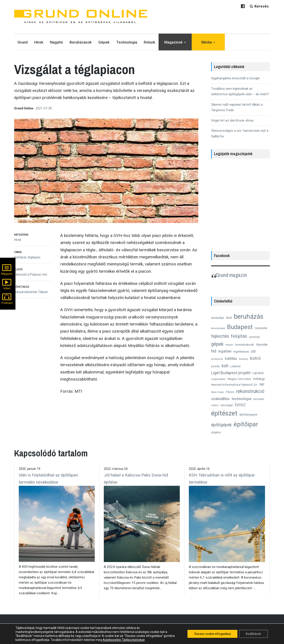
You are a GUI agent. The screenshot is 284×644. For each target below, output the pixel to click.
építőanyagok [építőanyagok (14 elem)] (248, 414)
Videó (7, 288)
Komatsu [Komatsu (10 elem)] (244, 359)
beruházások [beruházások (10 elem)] (218, 328)
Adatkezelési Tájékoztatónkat (124, 640)
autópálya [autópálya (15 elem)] (218, 318)
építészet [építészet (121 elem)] (224, 413)
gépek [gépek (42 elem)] (217, 344)
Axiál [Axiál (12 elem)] (229, 318)
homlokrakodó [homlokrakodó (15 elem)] (245, 345)
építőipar (20, 257)
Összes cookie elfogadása (212, 634)
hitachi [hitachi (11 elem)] (229, 345)
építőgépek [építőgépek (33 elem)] (221, 425)
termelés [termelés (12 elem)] (259, 399)
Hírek (39, 42)
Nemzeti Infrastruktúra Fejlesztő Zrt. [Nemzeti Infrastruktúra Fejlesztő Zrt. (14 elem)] (234, 385)
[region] (240, 202)
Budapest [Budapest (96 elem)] (240, 327)
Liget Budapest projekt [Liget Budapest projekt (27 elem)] (231, 373)
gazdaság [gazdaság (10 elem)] (254, 337)
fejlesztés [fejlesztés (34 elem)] (220, 336)
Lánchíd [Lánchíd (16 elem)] (258, 373)
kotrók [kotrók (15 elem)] (215, 366)
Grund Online (24, 108)
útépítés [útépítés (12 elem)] (216, 433)
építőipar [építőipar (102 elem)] (246, 424)
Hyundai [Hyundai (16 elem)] (262, 345)
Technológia (127, 42)
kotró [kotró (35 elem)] (256, 358)
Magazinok (173, 42)
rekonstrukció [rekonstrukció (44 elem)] (250, 391)
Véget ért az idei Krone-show (232, 120)
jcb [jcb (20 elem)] (254, 351)
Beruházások (81, 42)
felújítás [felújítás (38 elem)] (239, 336)
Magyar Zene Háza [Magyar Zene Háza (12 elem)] (239, 379)
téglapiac (34, 257)
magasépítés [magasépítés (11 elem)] (218, 379)
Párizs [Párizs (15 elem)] (230, 392)
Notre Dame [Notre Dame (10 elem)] (218, 392)
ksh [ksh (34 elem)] (225, 366)
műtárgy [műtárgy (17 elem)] (259, 379)
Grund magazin (231, 275)
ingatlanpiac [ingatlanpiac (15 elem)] (241, 351)
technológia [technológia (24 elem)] (241, 399)
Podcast (7, 303)
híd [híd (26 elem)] (214, 351)
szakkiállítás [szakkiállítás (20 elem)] (220, 399)
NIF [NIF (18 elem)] (262, 385)
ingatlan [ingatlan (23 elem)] (225, 351)
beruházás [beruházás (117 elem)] (249, 316)
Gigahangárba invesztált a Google (235, 78)
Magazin (7, 274)
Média (207, 42)
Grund (23, 42)
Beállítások (253, 634)
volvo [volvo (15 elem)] (215, 405)
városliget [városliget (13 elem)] (227, 405)
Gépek (104, 42)
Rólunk (150, 42)
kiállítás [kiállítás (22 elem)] (231, 359)
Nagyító (56, 42)
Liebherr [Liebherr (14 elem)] (236, 366)
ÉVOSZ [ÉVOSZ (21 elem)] (240, 405)
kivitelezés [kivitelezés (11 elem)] (217, 359)
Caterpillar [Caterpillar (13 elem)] (261, 328)
